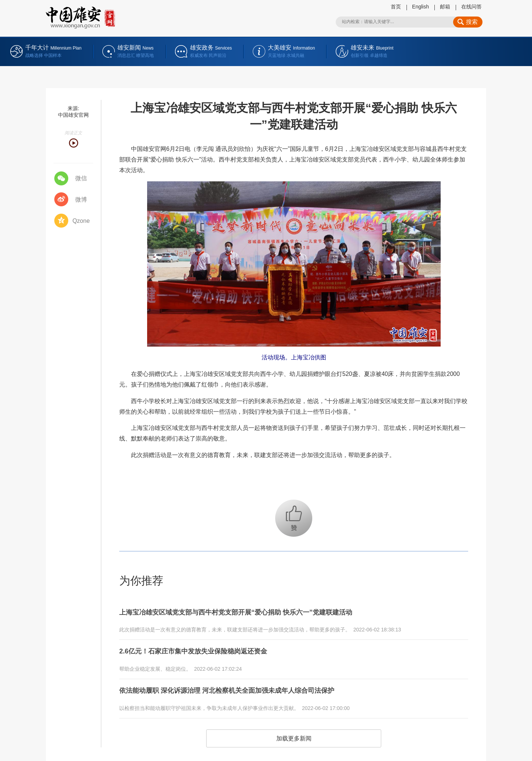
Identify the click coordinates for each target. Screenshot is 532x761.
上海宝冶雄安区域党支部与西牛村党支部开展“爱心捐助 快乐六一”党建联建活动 (249, 612)
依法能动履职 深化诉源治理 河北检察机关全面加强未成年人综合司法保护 (239, 686)
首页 (396, 7)
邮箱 (445, 7)
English (420, 7)
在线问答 (471, 7)
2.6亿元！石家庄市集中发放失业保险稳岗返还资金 (201, 649)
